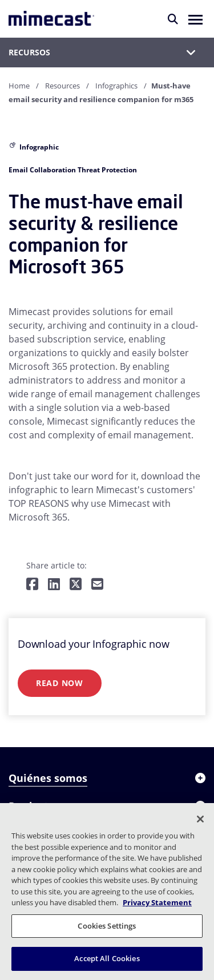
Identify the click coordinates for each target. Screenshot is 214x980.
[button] (195, 19)
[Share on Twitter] (76, 585)
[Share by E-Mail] (97, 585)
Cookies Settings (107, 926)
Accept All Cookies (107, 958)
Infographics (116, 86)
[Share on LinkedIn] (54, 585)
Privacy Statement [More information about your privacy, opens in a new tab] (157, 902)
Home (19, 86)
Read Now (60, 683)
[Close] (200, 819)
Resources (62, 86)
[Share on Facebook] (32, 585)
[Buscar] (173, 19)
